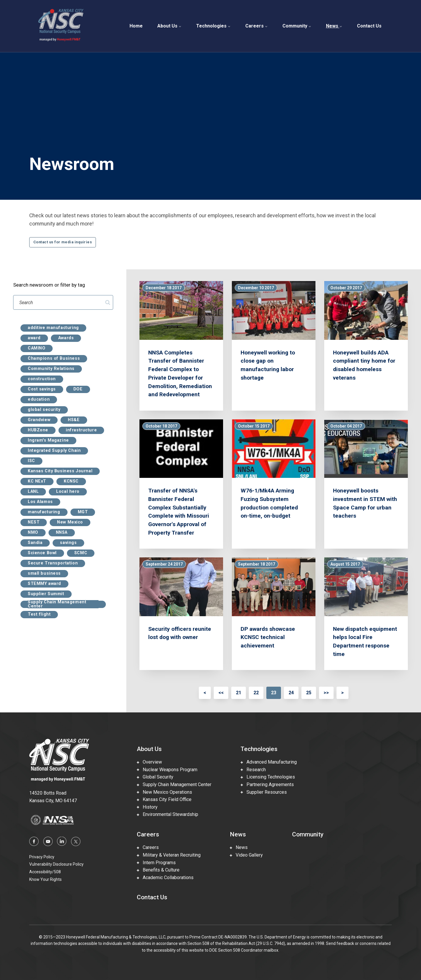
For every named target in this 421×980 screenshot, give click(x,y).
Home (136, 26)
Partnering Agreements (267, 784)
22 (256, 693)
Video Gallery (246, 855)
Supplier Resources (264, 792)
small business (44, 573)
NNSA (62, 533)
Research (253, 770)
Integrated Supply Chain (54, 451)
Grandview (39, 420)
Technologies (213, 26)
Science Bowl (42, 553)
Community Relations (51, 369)
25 (309, 693)
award (34, 338)
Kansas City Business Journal (60, 471)
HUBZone (38, 430)
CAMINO (37, 348)
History (147, 807)
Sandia (35, 543)
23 (274, 693)
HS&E (74, 420)
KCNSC (71, 481)
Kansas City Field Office (164, 799)
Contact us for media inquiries (63, 242)
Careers (257, 26)
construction (42, 379)
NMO (33, 533)
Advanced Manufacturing (269, 762)
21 (239, 693)
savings (68, 543)
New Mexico (70, 522)
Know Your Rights (45, 879)
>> (326, 693)
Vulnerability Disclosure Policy (56, 864)
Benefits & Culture (158, 870)
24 (291, 693)
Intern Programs (156, 863)
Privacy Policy (42, 857)
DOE (78, 389)
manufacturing (44, 512)
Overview (149, 762)
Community (297, 26)
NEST (34, 522)
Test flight (39, 614)
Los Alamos (40, 502)
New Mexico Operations (164, 792)
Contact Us (369, 26)
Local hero (68, 492)
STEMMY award (44, 584)
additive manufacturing (53, 328)
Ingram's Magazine (48, 440)
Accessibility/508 (45, 872)
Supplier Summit (46, 594)
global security (44, 410)
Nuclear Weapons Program (167, 770)
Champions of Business (54, 359)
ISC (31, 461)
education (39, 399)
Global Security (155, 777)
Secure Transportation (53, 563)
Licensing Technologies (268, 777)
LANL (33, 492)
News (334, 26)
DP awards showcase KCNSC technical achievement (268, 637)
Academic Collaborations (165, 877)
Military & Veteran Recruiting (169, 855)
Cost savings (42, 389)
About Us (169, 26)
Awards (66, 338)
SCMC (81, 553)
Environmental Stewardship (168, 814)
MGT (83, 512)
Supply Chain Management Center (57, 604)
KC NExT (37, 481)
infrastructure (81, 430)
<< (221, 693)
